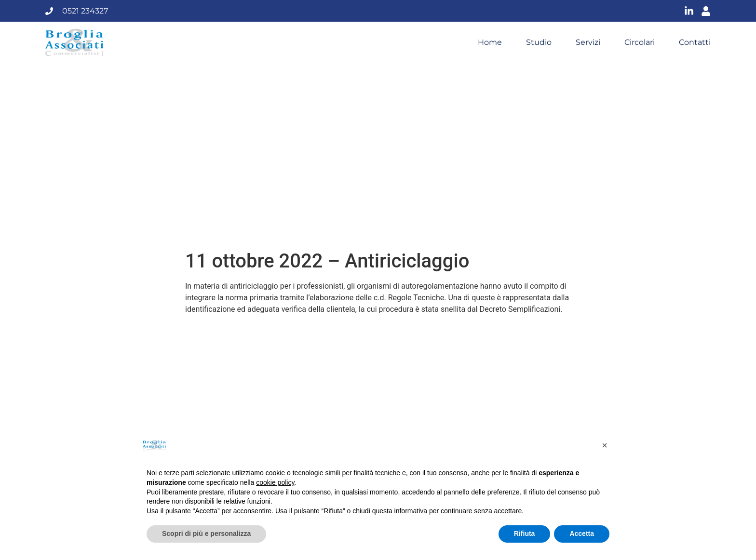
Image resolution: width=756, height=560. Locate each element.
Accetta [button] (582, 533)
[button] (605, 445)
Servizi (588, 42)
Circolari (640, 42)
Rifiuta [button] (525, 533)
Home (490, 42)
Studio (539, 42)
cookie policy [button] (275, 482)
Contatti (695, 42)
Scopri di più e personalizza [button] (206, 533)
